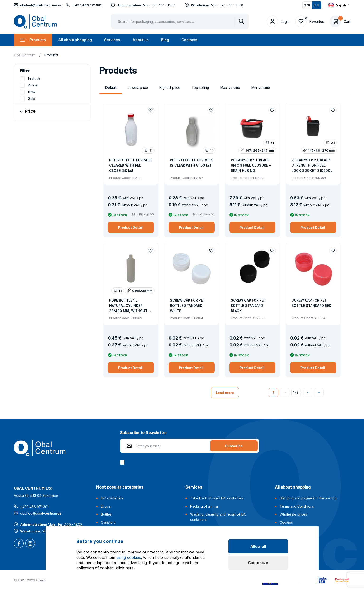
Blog (165, 40)
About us (141, 40)
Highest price (170, 88)
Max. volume (230, 88)
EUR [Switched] (317, 5)
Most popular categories (120, 487)
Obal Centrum (25, 55)
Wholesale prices (293, 514)
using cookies (129, 557)
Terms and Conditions (297, 506)
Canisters (108, 522)
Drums (106, 506)
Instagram (30, 544)
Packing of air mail (204, 506)
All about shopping (75, 40)
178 (296, 392)
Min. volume (261, 88)
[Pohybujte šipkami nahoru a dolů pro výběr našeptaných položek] (180, 21)
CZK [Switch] (307, 5)
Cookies (286, 522)
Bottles (106, 514)
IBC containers (112, 498)
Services (112, 40)
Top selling (200, 88)
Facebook (19, 544)
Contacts (189, 40)
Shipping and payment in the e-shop (308, 498)
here (130, 568)
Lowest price (138, 88)
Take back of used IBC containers (217, 498)
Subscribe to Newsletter (144, 432)
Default (111, 88)
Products (33, 40)
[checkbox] (123, 462)
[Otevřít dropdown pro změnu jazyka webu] (339, 5)
